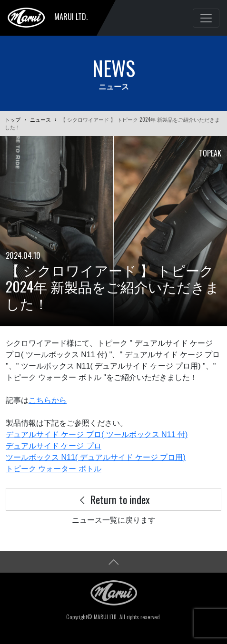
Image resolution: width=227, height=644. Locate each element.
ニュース (40, 119)
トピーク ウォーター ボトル (54, 469)
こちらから (48, 400)
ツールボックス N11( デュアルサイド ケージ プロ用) (96, 457)
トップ (13, 119)
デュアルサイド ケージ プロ (54, 446)
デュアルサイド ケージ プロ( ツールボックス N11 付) (97, 434)
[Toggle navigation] (206, 18)
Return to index (114, 499)
